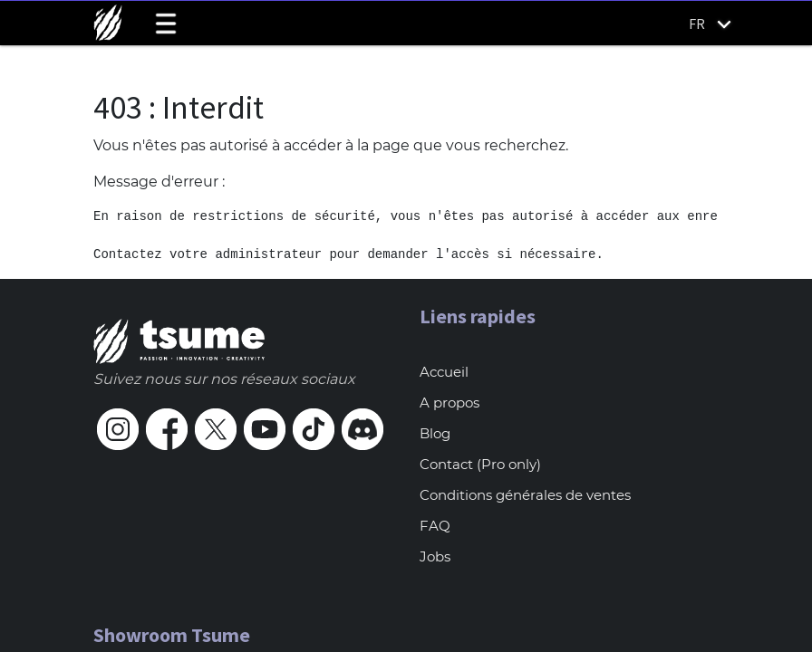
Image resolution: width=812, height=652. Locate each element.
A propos (449, 403)
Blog (435, 433)
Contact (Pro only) (480, 464)
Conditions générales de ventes (525, 495)
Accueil (444, 372)
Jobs (435, 556)
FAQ (435, 526)
